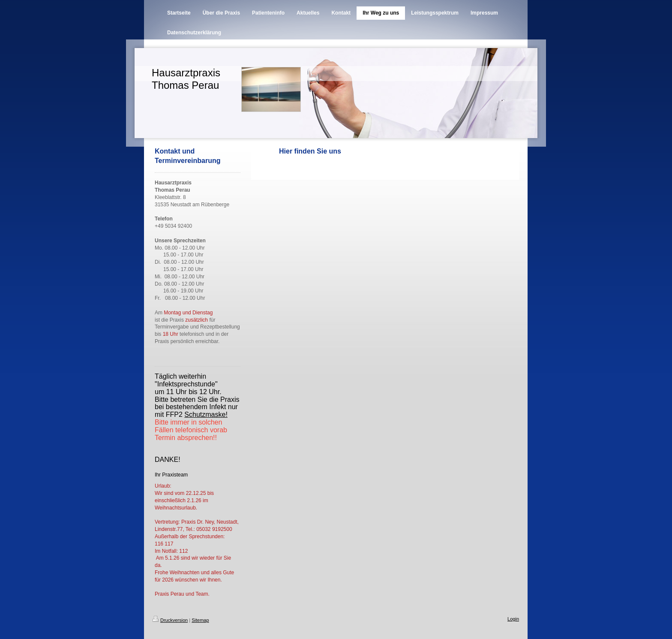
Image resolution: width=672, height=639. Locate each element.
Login (513, 619)
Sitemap (200, 620)
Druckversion (170, 620)
